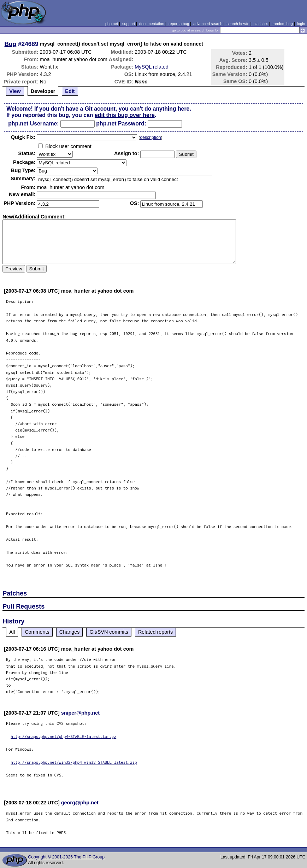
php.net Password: (121, 124)
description (150, 137)
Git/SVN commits (109, 632)
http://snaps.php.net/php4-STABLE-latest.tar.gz (63, 736)
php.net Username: (33, 124)
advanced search (208, 24)
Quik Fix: (23, 137)
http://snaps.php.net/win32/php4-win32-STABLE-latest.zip (74, 762)
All (12, 632)
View (15, 91)
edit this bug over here (125, 115)
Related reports (155, 632)
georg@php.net (80, 803)
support (129, 24)
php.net (112, 24)
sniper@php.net (80, 713)
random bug (283, 24)
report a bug (179, 24)
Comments (37, 632)
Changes (70, 632)
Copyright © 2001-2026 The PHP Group (66, 857)
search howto (238, 24)
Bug (11, 44)
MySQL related (151, 67)
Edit (70, 91)
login (301, 24)
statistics (261, 24)
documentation (152, 24)
